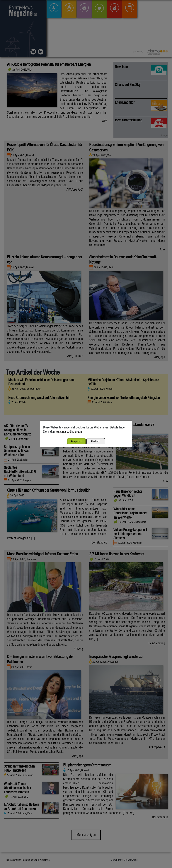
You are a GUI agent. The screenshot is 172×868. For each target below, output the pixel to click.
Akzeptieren (76, 441)
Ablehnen (96, 441)
